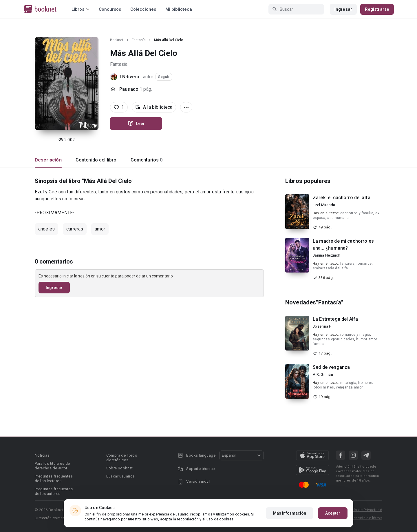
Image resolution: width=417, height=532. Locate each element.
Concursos (110, 9)
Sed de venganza (331, 367)
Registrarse (377, 9)
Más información (290, 513)
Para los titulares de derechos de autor (52, 466)
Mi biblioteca (179, 9)
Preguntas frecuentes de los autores (54, 491)
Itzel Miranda (324, 205)
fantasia (347, 264)
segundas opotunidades (333, 339)
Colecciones (143, 9)
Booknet (117, 40)
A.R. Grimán (323, 374)
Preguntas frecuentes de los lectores (54, 479)
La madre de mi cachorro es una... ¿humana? (343, 245)
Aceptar (333, 513)
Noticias (42, 455)
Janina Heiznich (327, 255)
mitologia (348, 383)
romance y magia (355, 335)
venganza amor (349, 387)
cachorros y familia (357, 213)
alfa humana (338, 218)
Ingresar (343, 9)
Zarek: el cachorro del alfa (342, 198)
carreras (75, 229)
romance (364, 264)
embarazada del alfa (330, 268)
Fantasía (139, 40)
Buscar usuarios (121, 476)
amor (100, 229)
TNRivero (129, 77)
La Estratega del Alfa (335, 319)
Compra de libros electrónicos (122, 458)
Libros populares (308, 181)
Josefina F (322, 326)
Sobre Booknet (120, 468)
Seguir (164, 77)
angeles (46, 229)
